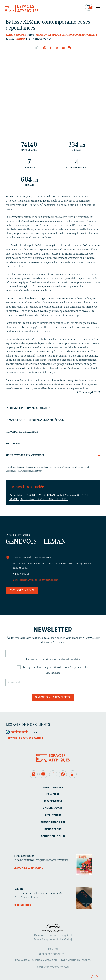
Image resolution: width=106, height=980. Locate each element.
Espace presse (53, 802)
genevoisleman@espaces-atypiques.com (36, 580)
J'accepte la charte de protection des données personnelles (56, 667)
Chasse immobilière (53, 823)
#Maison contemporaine (80, 35)
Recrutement (53, 816)
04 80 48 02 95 (21, 574)
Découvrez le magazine (28, 868)
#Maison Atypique (48, 35)
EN (56, 949)
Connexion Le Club (53, 836)
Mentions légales (79, 961)
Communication (53, 809)
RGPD (64, 961)
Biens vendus (53, 829)
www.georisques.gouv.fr (30, 471)
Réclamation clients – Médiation (36, 961)
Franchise (53, 795)
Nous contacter (53, 788)
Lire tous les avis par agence (24, 739)
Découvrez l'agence (22, 591)
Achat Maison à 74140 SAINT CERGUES (44, 499)
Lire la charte (53, 673)
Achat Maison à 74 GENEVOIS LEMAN (33, 495)
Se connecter (22, 905)
